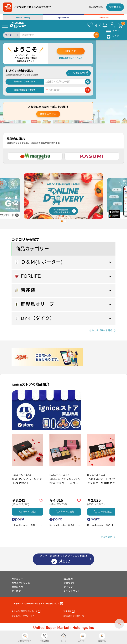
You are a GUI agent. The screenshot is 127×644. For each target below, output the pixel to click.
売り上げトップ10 (21, 583)
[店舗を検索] (88, 82)
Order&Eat (104, 18)
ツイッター (69, 587)
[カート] (120, 25)
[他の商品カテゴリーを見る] (102, 331)
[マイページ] (112, 25)
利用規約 (69, 611)
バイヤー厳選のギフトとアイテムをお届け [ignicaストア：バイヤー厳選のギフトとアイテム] (63, 560)
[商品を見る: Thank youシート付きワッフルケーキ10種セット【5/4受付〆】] (103, 470)
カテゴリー (17, 579)
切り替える (115, 7)
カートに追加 (28, 512)
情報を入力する (48, 114)
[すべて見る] (108, 537)
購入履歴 (68, 579)
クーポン (16, 591)
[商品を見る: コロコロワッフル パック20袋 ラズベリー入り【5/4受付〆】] (65, 470)
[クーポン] (98, 25)
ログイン (71, 51)
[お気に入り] (90, 25)
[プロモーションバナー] (46, 410)
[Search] (57, 35)
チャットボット (72, 591)
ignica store (63, 18)
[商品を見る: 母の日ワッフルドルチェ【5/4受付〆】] (28, 470)
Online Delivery (23, 18)
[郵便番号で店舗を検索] (88, 90)
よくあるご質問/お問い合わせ (26, 611)
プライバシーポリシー (23, 616)
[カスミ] (92, 156)
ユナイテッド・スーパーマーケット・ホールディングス (37, 604)
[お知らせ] (105, 25)
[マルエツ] (35, 156)
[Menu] (5, 25)
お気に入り (17, 587)
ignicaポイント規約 (74, 616)
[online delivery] (18, 25)
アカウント (69, 583)
